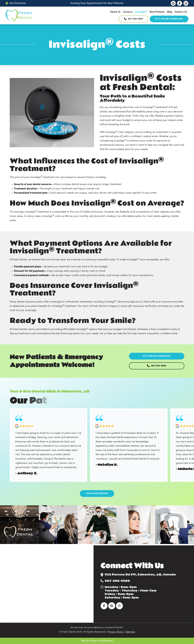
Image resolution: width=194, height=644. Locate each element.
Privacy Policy (116, 632)
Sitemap (130, 632)
